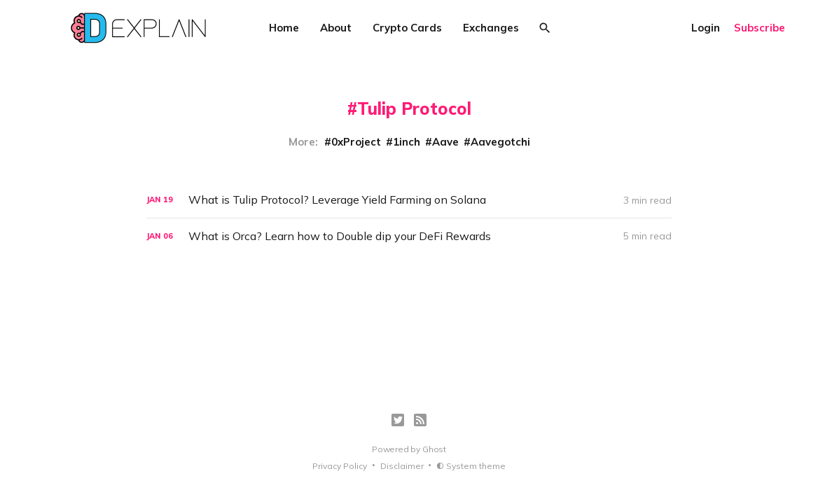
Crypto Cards (407, 28)
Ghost (434, 449)
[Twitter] (398, 420)
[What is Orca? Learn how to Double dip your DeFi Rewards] (409, 236)
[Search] (545, 28)
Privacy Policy (340, 466)
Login (706, 28)
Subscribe (760, 28)
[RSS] (420, 420)
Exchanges (491, 28)
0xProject (356, 142)
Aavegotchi (500, 142)
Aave (445, 142)
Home (284, 28)
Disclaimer (402, 466)
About (336, 28)
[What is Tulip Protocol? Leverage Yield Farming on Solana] (409, 200)
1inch (407, 142)
